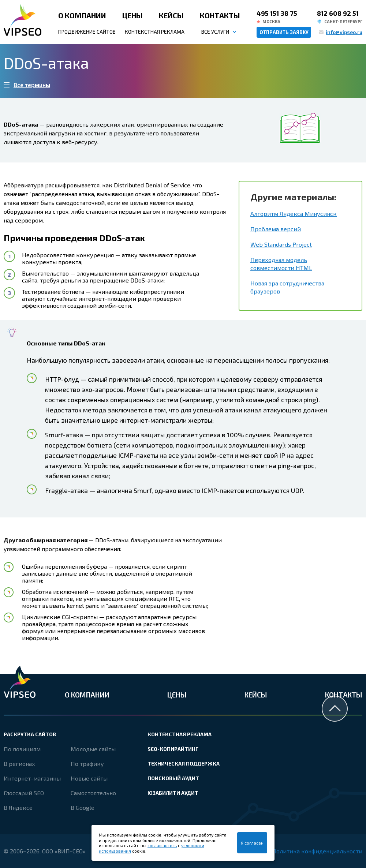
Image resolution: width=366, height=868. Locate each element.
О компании (82, 15)
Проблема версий (276, 229)
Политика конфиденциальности (317, 851)
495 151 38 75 (277, 13)
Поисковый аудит (173, 778)
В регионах (19, 764)
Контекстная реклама (155, 32)
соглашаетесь (162, 845)
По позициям (22, 749)
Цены (132, 15)
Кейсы (171, 15)
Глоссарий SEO (24, 793)
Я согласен (252, 843)
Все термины (32, 85)
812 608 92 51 (338, 13)
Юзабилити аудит (173, 793)
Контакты (220, 15)
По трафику (87, 764)
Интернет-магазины (32, 778)
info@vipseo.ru (344, 32)
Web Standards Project (281, 244)
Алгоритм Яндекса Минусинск (294, 214)
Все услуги (215, 32)
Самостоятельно (93, 793)
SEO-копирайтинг (173, 749)
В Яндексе (18, 807)
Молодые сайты (93, 749)
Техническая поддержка (184, 764)
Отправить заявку (284, 32)
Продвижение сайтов (87, 32)
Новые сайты (89, 778)
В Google (83, 807)
